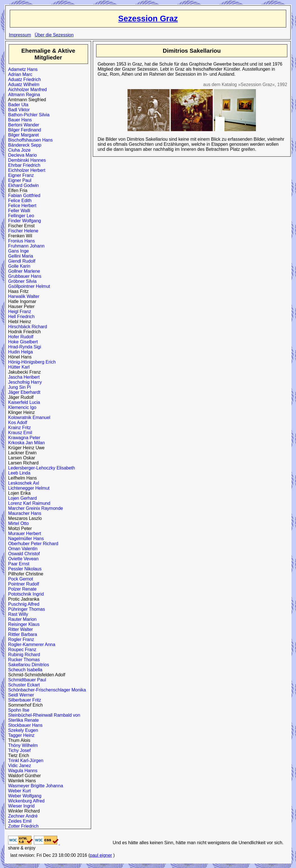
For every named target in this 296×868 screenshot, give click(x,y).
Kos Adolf (16, 423)
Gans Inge (17, 251)
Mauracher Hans (23, 513)
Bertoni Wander (22, 125)
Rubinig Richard (23, 655)
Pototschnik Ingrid (25, 594)
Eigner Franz (20, 175)
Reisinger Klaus (23, 624)
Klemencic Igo (21, 407)
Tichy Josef (18, 750)
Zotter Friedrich (22, 826)
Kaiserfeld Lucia (23, 402)
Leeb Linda (18, 473)
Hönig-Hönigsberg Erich (31, 362)
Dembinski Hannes (26, 160)
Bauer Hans (19, 120)
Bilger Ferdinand (23, 130)
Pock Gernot (19, 579)
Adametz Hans (22, 69)
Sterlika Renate (22, 720)
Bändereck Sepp (23, 145)
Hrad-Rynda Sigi (23, 347)
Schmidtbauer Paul (26, 680)
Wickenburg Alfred (25, 801)
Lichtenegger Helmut (28, 488)
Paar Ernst (18, 564)
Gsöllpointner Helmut (28, 286)
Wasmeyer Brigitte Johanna (34, 786)
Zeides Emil (18, 821)
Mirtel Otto (17, 523)
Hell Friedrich (20, 317)
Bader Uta (17, 105)
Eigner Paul (18, 180)
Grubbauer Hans (23, 276)
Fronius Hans (20, 241)
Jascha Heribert (23, 377)
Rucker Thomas (23, 660)
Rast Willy (17, 614)
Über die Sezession (54, 35)
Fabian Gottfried (23, 195)
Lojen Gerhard (21, 498)
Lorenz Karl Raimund (28, 503)
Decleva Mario (21, 155)
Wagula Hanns (21, 771)
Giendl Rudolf (20, 261)
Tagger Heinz (20, 735)
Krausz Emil (19, 433)
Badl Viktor (18, 110)
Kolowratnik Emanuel (28, 417)
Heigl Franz (18, 312)
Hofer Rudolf (19, 337)
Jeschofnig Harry (24, 382)
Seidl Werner (20, 695)
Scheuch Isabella (24, 670)
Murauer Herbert (23, 533)
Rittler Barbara (21, 634)
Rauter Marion (21, 619)
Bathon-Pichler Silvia (28, 115)
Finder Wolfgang (23, 221)
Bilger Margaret (22, 135)
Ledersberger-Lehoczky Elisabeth (40, 468)
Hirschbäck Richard (26, 327)
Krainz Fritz (18, 428)
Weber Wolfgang (24, 796)
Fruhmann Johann (25, 246)
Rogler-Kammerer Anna (30, 644)
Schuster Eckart (23, 685)
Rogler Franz (20, 639)
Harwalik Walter (22, 296)
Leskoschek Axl (22, 483)
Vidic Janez (18, 766)
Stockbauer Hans (24, 725)
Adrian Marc (19, 74)
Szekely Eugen (22, 730)
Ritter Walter (19, 629)
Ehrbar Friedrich (23, 165)
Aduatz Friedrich (23, 79)
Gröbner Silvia (21, 281)
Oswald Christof (23, 554)
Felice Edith (19, 201)
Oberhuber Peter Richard (32, 544)
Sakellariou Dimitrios (27, 665)
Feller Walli (18, 211)
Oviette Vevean (22, 559)
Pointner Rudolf (22, 584)
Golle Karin (18, 266)
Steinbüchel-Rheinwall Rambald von (43, 715)
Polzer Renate (21, 589)
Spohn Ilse (18, 710)
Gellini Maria (19, 256)
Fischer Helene (22, 231)
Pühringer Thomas (25, 609)
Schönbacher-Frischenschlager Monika (46, 690)
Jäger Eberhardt (23, 392)
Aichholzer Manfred (26, 90)
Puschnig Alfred (22, 604)
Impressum (20, 35)
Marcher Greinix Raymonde (34, 508)
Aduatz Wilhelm (22, 85)
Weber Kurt (18, 791)
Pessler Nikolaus (24, 569)
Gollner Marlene (23, 271)
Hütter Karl (18, 367)
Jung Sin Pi (18, 387)
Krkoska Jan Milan (25, 443)
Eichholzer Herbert (25, 170)
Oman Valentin (22, 549)
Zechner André (22, 816)
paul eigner (101, 855)
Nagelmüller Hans (25, 539)
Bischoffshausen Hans (29, 140)
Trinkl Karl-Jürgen (25, 761)
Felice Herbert (21, 206)
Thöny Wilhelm (22, 745)
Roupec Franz (21, 650)
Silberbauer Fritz (23, 700)
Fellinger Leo (20, 216)
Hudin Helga (19, 352)
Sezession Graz (148, 18)
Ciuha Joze (18, 150)
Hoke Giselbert (22, 342)
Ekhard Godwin (22, 185)
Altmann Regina (23, 95)
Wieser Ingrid (20, 806)
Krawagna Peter (23, 438)
